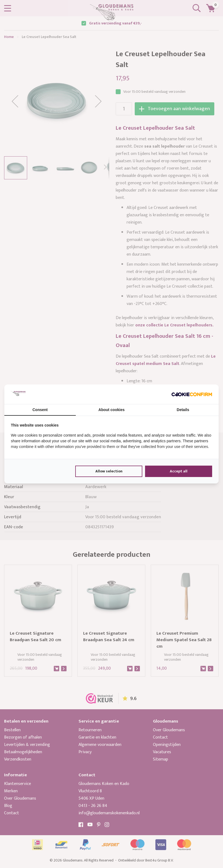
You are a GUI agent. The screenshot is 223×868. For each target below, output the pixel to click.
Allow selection (109, 471)
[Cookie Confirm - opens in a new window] (192, 394)
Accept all (179, 471)
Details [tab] (183, 410)
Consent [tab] (40, 410)
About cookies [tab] (111, 410)
